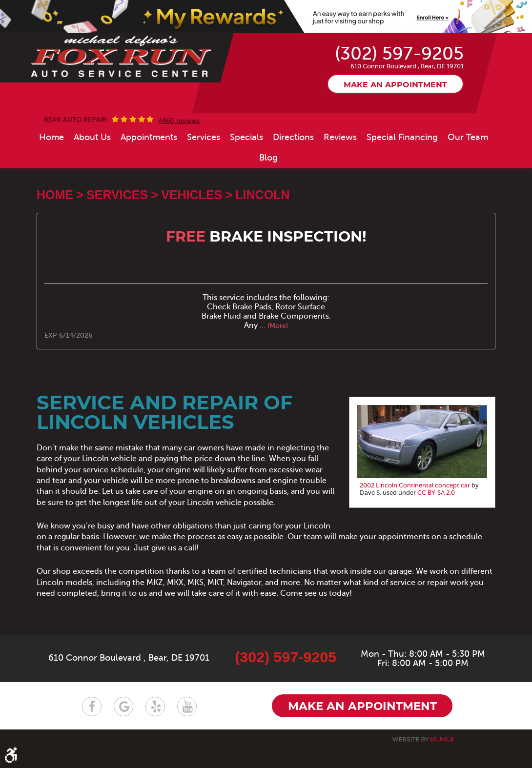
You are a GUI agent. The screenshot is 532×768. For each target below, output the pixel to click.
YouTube (187, 707)
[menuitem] (51, 137)
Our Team (468, 137)
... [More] (273, 326)
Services (204, 137)
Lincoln (262, 195)
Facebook (92, 707)
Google (123, 707)
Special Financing (402, 137)
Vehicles (192, 195)
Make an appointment (395, 85)
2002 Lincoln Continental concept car (415, 485)
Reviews (340, 137)
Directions (293, 137)
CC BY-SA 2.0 (436, 493)
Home (51, 137)
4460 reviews (179, 121)
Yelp (155, 707)
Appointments (149, 137)
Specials (246, 137)
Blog (268, 158)
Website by (423, 739)
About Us (92, 137)
